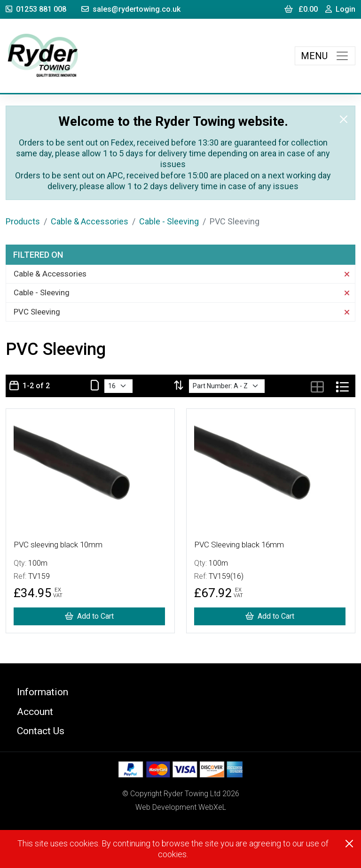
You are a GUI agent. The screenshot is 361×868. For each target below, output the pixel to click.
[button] (180, 692)
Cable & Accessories (90, 221)
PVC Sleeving (181, 312)
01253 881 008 (36, 9)
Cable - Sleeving (169, 221)
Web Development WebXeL (181, 807)
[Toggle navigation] (325, 56)
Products (23, 221)
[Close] (344, 119)
